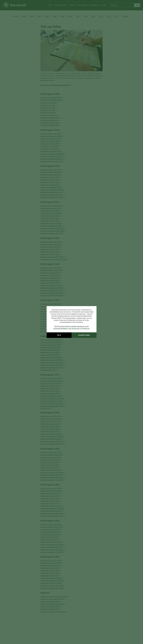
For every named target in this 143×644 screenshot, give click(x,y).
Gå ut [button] (59, 335)
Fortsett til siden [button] (84, 335)
